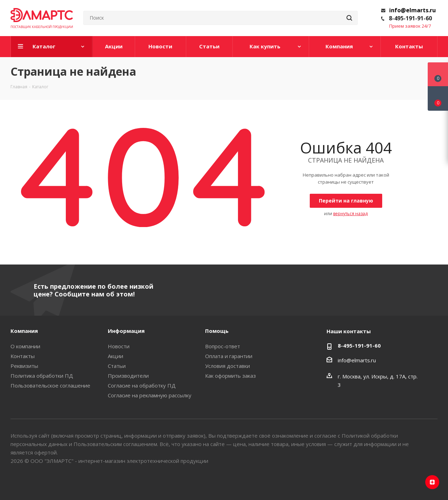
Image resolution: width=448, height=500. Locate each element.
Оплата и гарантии (229, 356)
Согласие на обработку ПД (142, 385)
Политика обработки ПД (42, 376)
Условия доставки (227, 366)
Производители (128, 376)
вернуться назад (350, 214)
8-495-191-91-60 (410, 18)
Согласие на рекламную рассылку (150, 395)
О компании (25, 346)
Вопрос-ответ (223, 346)
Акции (115, 356)
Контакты (23, 356)
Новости (119, 346)
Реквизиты (24, 366)
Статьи (117, 366)
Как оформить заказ (230, 376)
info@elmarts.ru (412, 10)
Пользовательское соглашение (50, 385)
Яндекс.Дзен (432, 482)
